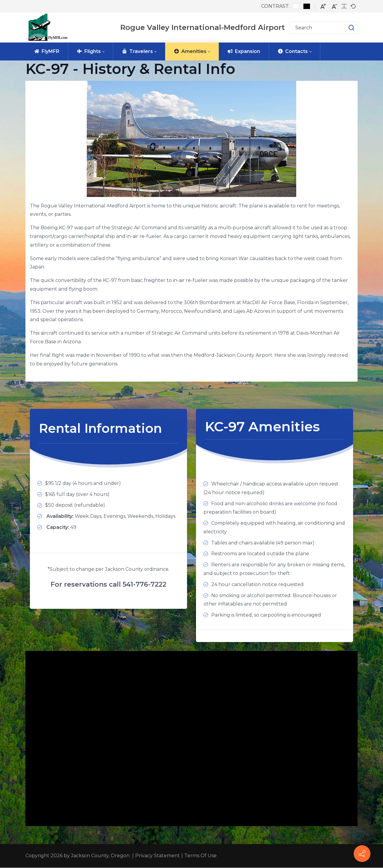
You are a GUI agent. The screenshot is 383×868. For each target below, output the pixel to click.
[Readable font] (344, 6)
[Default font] (353, 6)
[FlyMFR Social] (362, 854)
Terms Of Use (200, 856)
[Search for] (324, 28)
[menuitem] (47, 51)
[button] (345, 28)
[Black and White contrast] (307, 6)
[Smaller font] (335, 6)
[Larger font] (323, 6)
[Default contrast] (296, 6)
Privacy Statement (158, 856)
